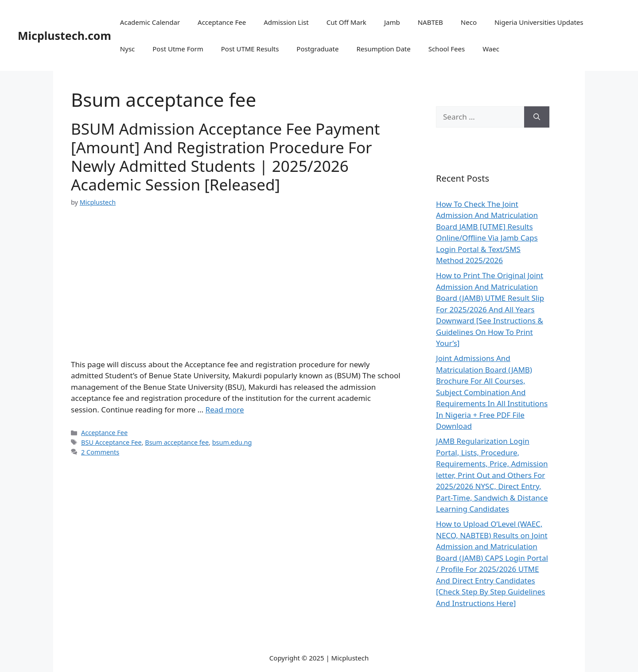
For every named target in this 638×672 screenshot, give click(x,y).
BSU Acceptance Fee (111, 442)
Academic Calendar (150, 22)
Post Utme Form (178, 49)
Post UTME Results (250, 49)
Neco (469, 22)
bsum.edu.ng (232, 442)
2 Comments (100, 452)
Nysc (127, 49)
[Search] (537, 117)
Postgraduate (317, 49)
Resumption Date (383, 49)
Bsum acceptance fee (177, 442)
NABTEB (430, 22)
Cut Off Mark (346, 22)
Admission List (286, 22)
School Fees (447, 49)
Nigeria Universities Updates (539, 22)
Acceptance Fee (222, 22)
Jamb (392, 22)
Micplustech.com (64, 35)
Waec (491, 49)
